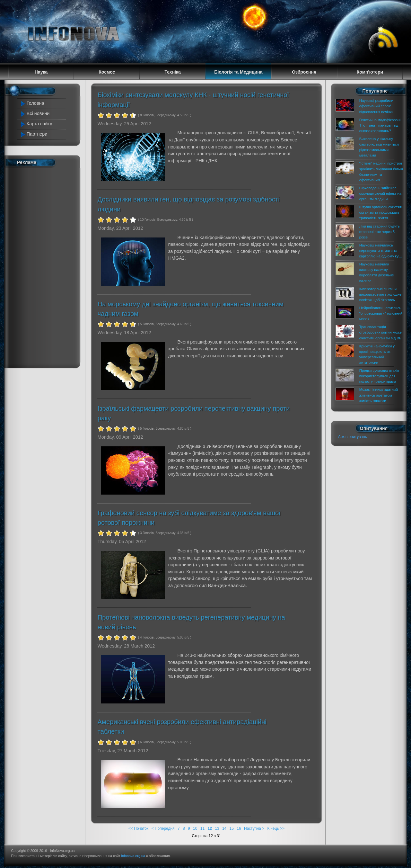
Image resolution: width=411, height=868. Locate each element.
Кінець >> (276, 828)
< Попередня (163, 828)
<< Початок (138, 828)
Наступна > (254, 828)
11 (202, 828)
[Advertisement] (46, 266)
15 (232, 828)
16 (239, 828)
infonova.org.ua (133, 856)
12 (210, 828)
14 (224, 828)
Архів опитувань (353, 437)
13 (217, 828)
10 (195, 828)
